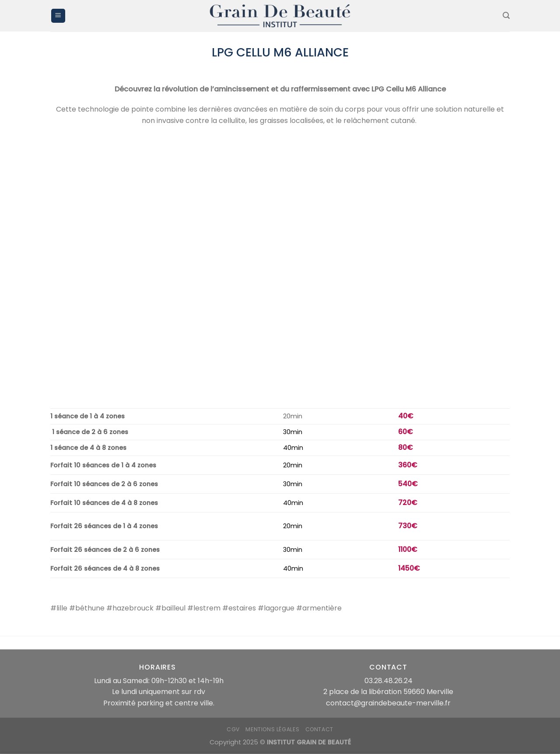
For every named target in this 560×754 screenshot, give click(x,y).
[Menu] (58, 16)
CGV (233, 729)
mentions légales (272, 729)
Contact (319, 729)
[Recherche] (506, 16)
